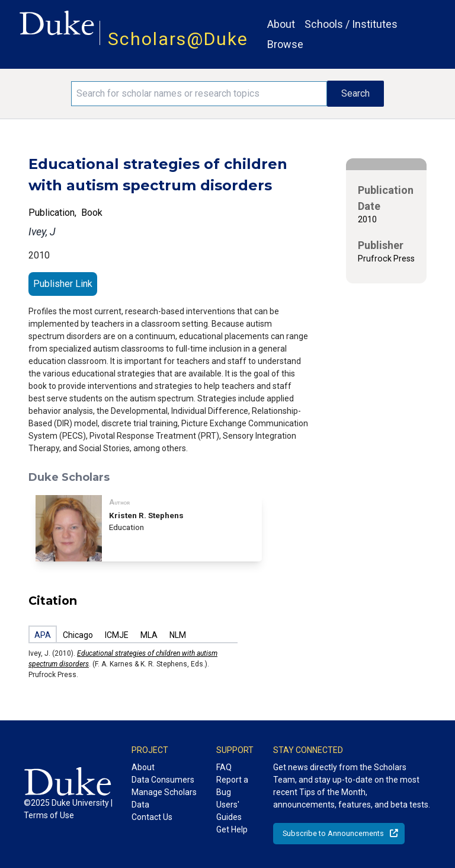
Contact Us (152, 817)
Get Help (232, 829)
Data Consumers (163, 780)
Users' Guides (229, 811)
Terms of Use (49, 815)
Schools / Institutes (351, 24)
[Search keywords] (199, 94)
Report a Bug (232, 786)
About (281, 24)
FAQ (224, 767)
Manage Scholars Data (164, 798)
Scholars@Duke (178, 39)
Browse (285, 44)
